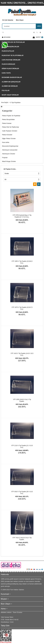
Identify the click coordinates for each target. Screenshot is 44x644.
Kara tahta (6, 73)
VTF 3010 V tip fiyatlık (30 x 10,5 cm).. (22, 493)
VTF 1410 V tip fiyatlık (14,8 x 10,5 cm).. (22, 354)
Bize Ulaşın (20, 20)
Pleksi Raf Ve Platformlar (13, 55)
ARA (39, 26)
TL (37, 32)
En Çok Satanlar (8, 20)
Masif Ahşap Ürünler (10, 95)
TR (3, 32)
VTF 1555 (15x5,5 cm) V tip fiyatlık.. (22, 400)
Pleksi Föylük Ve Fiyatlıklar (13, 42)
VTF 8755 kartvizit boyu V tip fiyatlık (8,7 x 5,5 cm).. (22, 216)
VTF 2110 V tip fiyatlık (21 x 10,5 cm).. (22, 446)
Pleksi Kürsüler (8, 64)
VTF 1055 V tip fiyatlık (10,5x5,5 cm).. (22, 262)
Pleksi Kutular (8, 51)
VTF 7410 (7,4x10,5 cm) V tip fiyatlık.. (22, 539)
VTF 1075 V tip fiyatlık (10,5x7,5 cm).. (22, 308)
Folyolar (6, 91)
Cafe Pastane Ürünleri (11, 60)
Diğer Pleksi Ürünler (10, 69)
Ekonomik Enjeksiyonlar (12, 77)
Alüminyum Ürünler (10, 86)
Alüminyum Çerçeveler (11, 82)
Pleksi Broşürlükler (10, 47)
